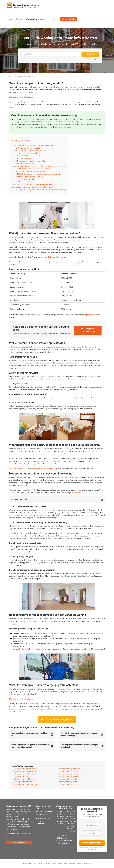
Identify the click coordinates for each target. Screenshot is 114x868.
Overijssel (73, 821)
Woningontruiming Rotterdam (25, 771)
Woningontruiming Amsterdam (25, 769)
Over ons (19, 19)
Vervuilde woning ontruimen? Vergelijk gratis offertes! (33, 187)
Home (10, 19)
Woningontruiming (29, 863)
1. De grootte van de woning (28, 153)
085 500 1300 (19, 842)
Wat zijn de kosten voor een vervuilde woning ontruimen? (34, 145)
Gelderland (63, 819)
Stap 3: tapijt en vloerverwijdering (31, 177)
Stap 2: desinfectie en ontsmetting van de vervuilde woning (40, 174)
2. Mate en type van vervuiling (29, 156)
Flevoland (63, 814)
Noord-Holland (72, 818)
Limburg (62, 824)
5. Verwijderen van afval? (27, 164)
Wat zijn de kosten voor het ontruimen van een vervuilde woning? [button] (79, 734)
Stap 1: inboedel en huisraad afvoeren (32, 171)
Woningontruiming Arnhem (69, 779)
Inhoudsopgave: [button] (17, 141)
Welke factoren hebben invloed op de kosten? (30, 151)
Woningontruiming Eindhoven (25, 779)
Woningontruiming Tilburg (24, 777)
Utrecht (72, 824)
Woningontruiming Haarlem (69, 777)
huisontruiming (78, 493)
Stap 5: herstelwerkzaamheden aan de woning (35, 182)
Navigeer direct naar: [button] (20, 500)
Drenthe (62, 812)
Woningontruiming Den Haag (25, 774)
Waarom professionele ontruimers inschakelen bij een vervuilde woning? (39, 166)
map (41, 863)
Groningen (63, 821)
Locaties (54, 19)
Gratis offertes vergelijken (57, 720)
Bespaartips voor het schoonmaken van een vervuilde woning (35, 184)
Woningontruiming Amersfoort (70, 769)
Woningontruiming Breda (23, 782)
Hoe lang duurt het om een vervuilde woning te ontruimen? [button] (79, 746)
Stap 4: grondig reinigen (27, 179)
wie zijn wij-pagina (44, 813)
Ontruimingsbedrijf (16, 469)
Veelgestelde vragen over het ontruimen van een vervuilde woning (42, 190)
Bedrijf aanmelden (85, 863)
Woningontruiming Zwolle (68, 782)
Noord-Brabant (73, 813)
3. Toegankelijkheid (25, 158)
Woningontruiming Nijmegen (69, 774)
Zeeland (73, 826)
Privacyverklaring (72, 863)
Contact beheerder (58, 863)
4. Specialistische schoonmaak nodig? (32, 161)
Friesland (63, 816)
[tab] (57, 500)
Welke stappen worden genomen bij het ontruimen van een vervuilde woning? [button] (31, 746)
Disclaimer (47, 863)
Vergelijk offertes (69, 19)
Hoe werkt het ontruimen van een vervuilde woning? (32, 169)
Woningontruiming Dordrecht (70, 784)
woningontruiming (73, 262)
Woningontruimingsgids (36, 19)
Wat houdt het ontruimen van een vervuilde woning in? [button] (32, 734)
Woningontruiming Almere (68, 771)
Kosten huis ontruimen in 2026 (29, 148)
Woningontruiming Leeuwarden (26, 784)
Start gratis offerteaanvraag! (88, 330)
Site (38, 863)
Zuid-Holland (72, 830)
